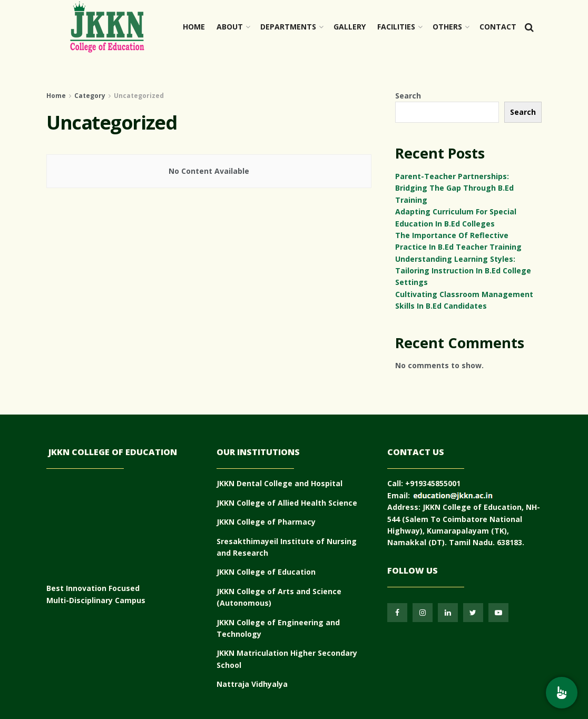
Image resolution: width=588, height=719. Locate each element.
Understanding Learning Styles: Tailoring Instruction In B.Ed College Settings (463, 271)
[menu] (562, 693)
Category (90, 96)
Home (194, 27)
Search (408, 96)
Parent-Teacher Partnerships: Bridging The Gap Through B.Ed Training (454, 188)
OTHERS (447, 27)
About (230, 27)
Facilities (396, 27)
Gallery (350, 27)
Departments (288, 27)
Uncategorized (139, 96)
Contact (498, 27)
